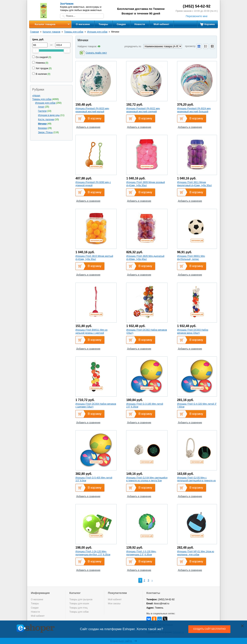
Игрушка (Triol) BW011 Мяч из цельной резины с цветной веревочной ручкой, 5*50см (91, 333)
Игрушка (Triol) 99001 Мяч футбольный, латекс (191, 258)
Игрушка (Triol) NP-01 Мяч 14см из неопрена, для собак (196, 553)
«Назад (36, 96)
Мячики (42, 124)
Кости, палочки (46, 119)
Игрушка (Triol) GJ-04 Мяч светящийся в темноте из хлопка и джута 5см (147, 479)
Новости (140, 24)
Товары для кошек (79, 604)
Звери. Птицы (45, 132)
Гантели (42, 111)
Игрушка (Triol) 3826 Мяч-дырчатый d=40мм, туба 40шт (145, 258)
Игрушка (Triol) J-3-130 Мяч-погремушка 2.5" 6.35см (141, 553)
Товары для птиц (79, 608)
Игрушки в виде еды (49, 115)
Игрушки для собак (97, 32)
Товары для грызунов (81, 599)
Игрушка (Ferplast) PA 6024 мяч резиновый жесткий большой (194, 110)
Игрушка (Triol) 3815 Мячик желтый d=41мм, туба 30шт (94, 258)
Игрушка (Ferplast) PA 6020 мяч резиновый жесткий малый (92, 110)
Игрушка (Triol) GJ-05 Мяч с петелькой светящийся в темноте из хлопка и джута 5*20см (196, 481)
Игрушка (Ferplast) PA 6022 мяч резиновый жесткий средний (143, 110)
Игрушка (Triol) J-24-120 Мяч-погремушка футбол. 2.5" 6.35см (93, 553)
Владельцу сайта (124, 641)
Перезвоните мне (197, 16)
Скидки (121, 24)
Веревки (42, 128)
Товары (103, 24)
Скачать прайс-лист (96, 53)
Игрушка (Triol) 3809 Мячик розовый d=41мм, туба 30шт (145, 184)
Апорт (41, 107)
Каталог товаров (45, 24)
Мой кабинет (161, 24)
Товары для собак (74, 32)
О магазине (83, 24)
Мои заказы (114, 604)
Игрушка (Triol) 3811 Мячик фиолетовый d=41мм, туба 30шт (195, 184)
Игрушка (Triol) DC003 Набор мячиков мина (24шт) (193, 331)
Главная (35, 32)
